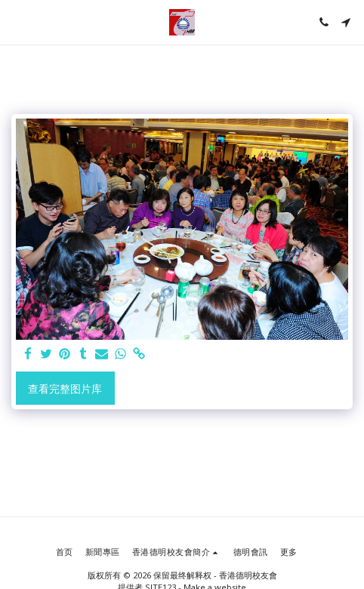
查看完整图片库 (65, 389)
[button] (17, 22)
